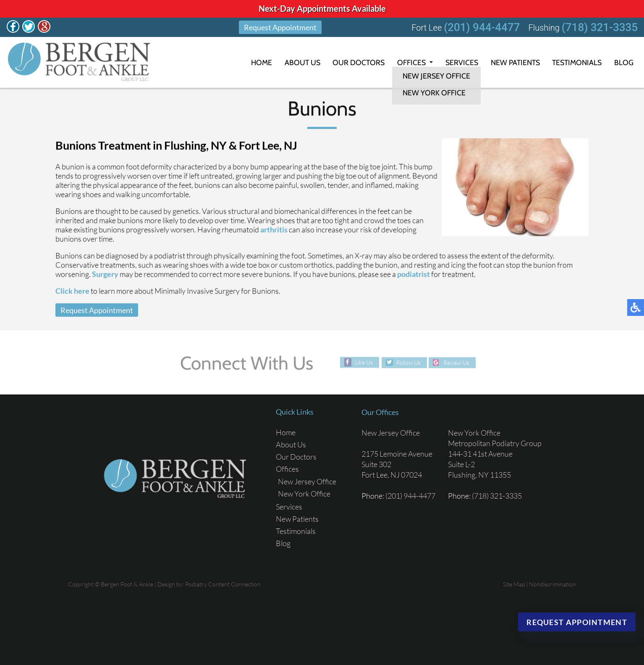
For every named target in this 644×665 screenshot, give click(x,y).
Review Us (457, 362)
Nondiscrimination (552, 584)
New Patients (511, 63)
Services (456, 63)
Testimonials (576, 63)
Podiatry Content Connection (223, 584)
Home (253, 63)
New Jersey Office (307, 481)
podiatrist (414, 274)
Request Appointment (280, 27)
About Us (295, 63)
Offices (405, 63)
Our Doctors (352, 63)
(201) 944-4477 (482, 27)
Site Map (514, 584)
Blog (624, 63)
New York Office (304, 494)
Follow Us (408, 362)
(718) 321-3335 (600, 27)
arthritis (274, 229)
